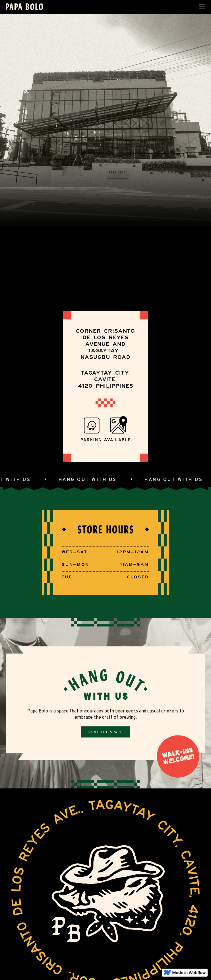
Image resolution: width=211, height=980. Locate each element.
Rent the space (106, 732)
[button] (202, 7)
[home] (24, 7)
